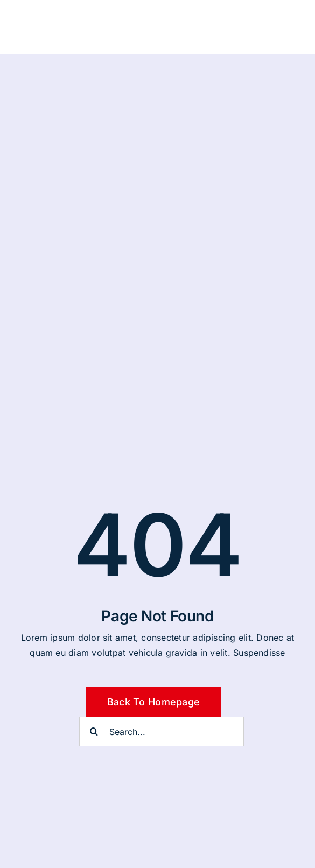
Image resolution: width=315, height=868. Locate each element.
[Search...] (162, 731)
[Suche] (94, 731)
